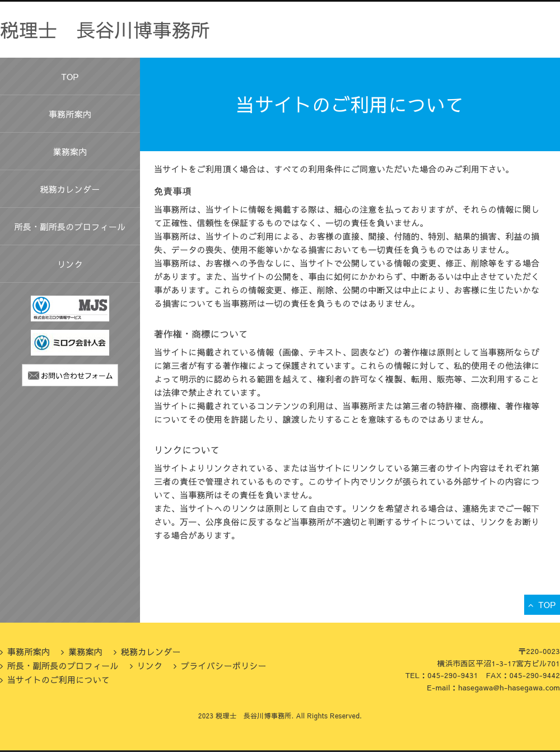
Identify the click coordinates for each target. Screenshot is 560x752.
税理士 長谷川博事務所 (105, 30)
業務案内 (70, 151)
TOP (70, 76)
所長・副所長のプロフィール (70, 226)
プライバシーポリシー (224, 665)
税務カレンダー (70, 189)
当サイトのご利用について (59, 679)
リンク (70, 264)
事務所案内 (70, 114)
